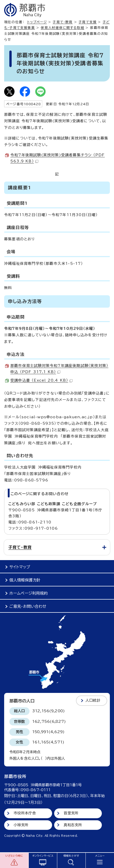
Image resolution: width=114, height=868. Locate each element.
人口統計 (93, 700)
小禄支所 (21, 825)
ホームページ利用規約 (28, 593)
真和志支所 (73, 825)
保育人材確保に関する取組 (62, 28)
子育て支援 (88, 22)
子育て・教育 (63, 22)
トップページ (37, 22)
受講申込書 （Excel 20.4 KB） (41, 380)
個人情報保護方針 (25, 580)
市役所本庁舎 (25, 813)
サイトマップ (20, 567)
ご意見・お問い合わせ (28, 606)
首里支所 (71, 813)
